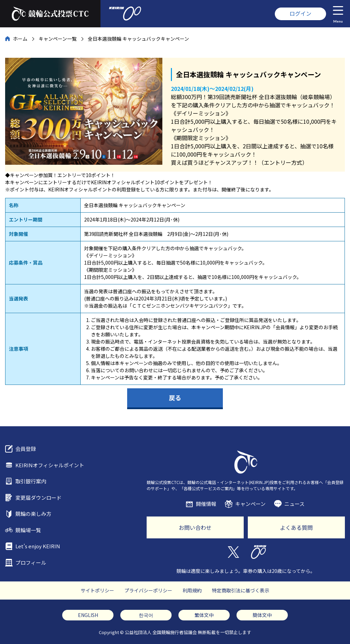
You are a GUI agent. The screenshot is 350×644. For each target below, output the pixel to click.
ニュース (294, 504)
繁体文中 (204, 615)
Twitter (233, 552)
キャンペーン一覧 (58, 39)
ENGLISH (88, 615)
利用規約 (192, 590)
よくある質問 (296, 527)
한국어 (146, 615)
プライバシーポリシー (148, 590)
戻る (175, 398)
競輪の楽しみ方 (33, 514)
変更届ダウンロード (38, 498)
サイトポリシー (97, 590)
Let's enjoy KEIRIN (38, 546)
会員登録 (26, 449)
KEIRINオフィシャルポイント (50, 465)
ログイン (300, 13)
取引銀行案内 (31, 481)
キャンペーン (250, 504)
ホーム (20, 39)
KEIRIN (259, 552)
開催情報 (206, 504)
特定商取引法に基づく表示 (241, 590)
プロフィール (31, 562)
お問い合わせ (195, 527)
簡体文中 (262, 615)
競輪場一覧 (28, 530)
